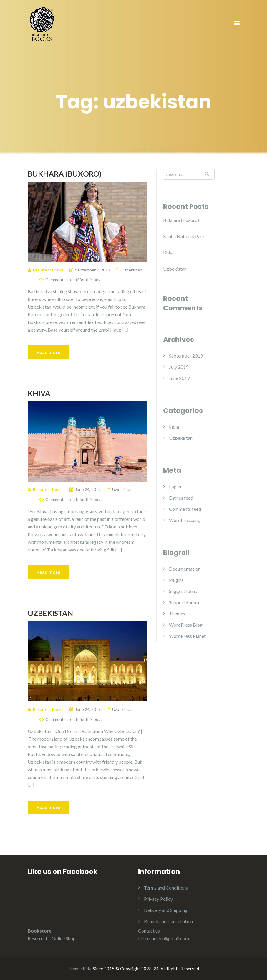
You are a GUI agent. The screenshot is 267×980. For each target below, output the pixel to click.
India (174, 427)
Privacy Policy (158, 899)
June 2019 (179, 378)
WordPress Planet (187, 636)
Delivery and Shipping (166, 910)
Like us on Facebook (63, 872)
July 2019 (179, 367)
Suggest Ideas (183, 591)
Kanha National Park (184, 236)
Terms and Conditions (166, 888)
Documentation (185, 569)
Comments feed (185, 509)
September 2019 (186, 356)
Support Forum (184, 602)
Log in (175, 486)
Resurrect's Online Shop (52, 938)
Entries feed (181, 498)
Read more (48, 352)
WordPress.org (184, 520)
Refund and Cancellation (168, 921)
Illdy (87, 969)
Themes (177, 613)
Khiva (39, 393)
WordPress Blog (186, 625)
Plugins (176, 580)
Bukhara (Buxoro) (65, 174)
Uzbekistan (132, 270)
